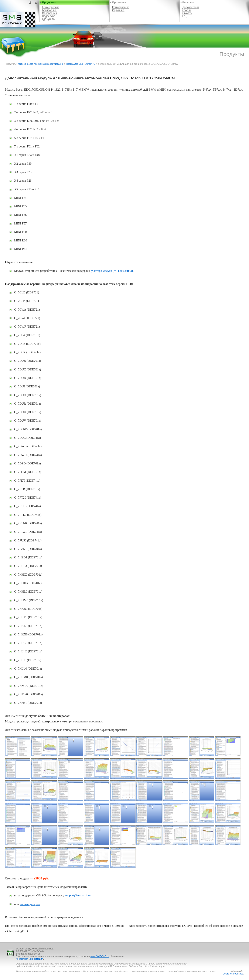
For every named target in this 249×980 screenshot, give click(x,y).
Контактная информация (29, 959)
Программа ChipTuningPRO (81, 64)
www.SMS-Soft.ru (100, 956)
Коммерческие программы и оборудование (40, 64)
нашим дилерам (30, 904)
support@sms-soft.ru (78, 895)
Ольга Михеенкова (233, 974)
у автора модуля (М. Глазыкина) (112, 271)
